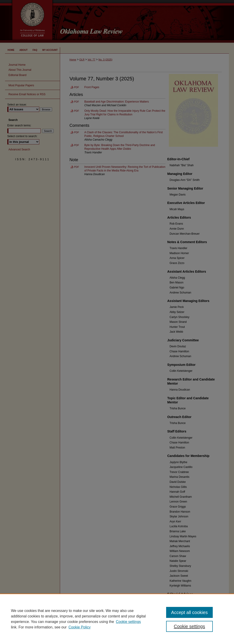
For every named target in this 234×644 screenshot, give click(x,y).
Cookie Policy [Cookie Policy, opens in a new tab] (80, 627)
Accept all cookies (189, 612)
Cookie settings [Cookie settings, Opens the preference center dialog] (189, 626)
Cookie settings (128, 622)
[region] (117, 619)
